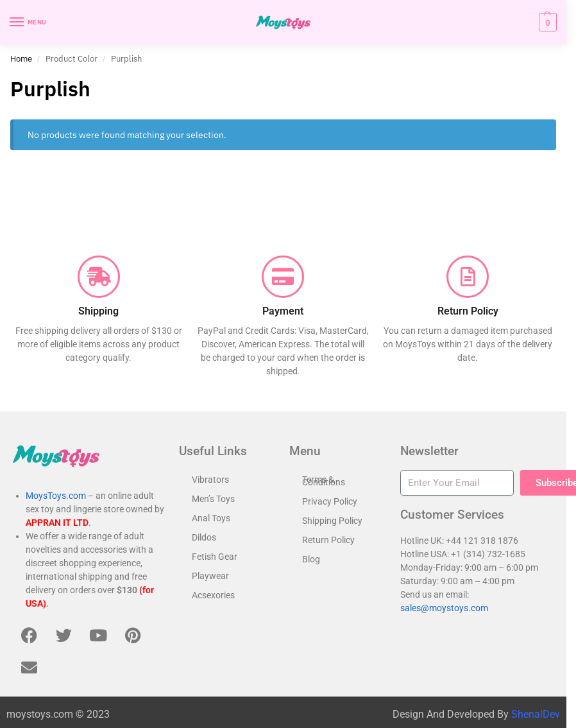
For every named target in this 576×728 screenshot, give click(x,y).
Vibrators (210, 480)
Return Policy (328, 540)
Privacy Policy (330, 501)
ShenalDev (536, 714)
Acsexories (213, 595)
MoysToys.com (56, 496)
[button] (546, 22)
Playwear (210, 576)
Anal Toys (211, 518)
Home (21, 58)
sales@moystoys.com (444, 608)
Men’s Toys (213, 499)
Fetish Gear (215, 557)
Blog (311, 559)
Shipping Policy (332, 521)
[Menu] (29, 22)
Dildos (204, 537)
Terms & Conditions (324, 481)
